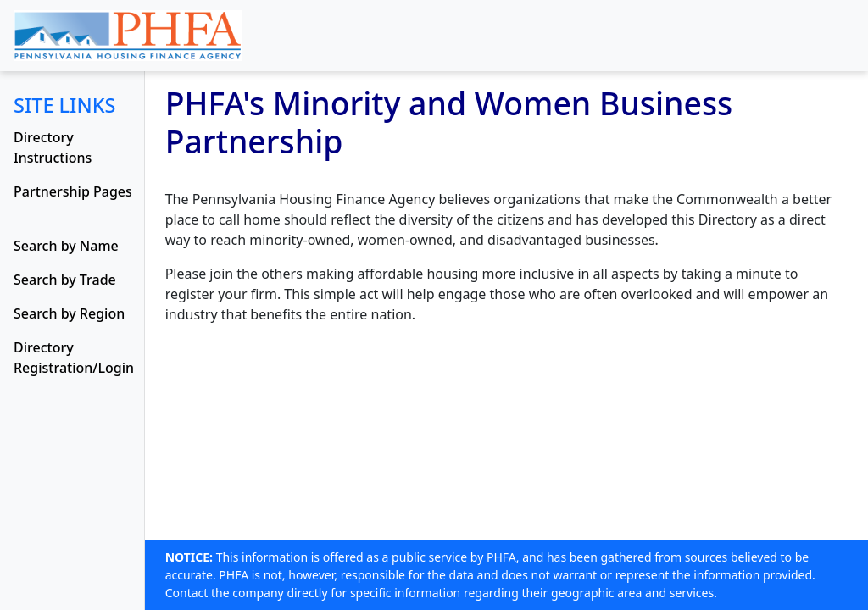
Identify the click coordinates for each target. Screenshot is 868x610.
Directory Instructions (53, 147)
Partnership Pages (73, 191)
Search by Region (69, 313)
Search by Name (66, 246)
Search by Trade (65, 280)
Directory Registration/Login (74, 358)
